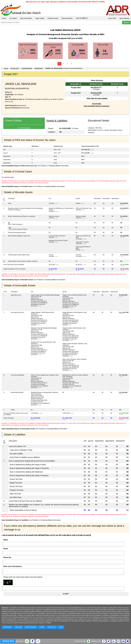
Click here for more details (97, 98)
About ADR (112, 18)
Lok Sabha (13, 18)
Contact (42, 627)
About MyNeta (124, 18)
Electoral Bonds (67, 18)
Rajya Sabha (40, 18)
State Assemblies (26, 18)
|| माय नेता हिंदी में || (82, 18)
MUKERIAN (39, 68)
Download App (80, 641)
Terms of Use (52, 627)
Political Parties (53, 18)
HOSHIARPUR (27, 68)
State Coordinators (31, 627)
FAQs (61, 627)
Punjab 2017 (15, 68)
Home (4, 18)
